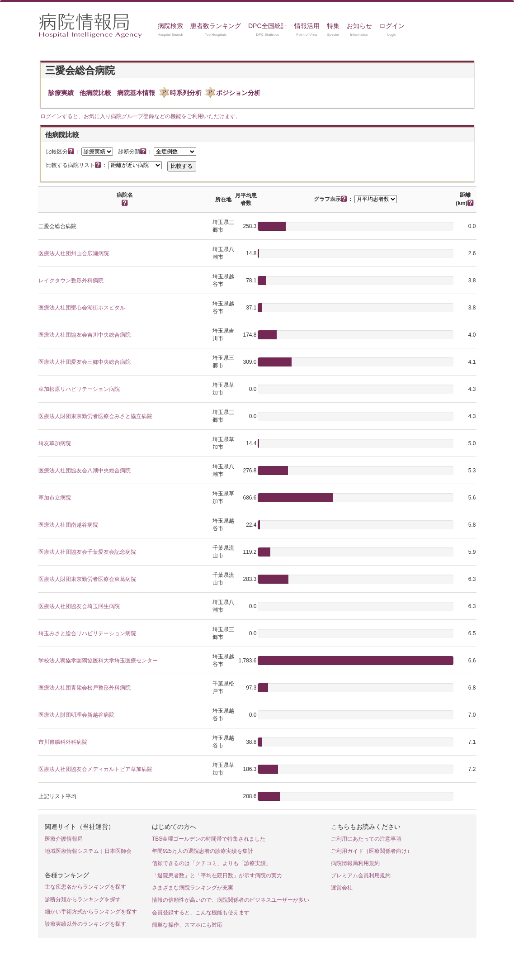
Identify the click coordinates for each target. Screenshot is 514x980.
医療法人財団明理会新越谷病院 (76, 715)
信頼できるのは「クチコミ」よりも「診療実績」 (212, 863)
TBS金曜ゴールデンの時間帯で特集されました (209, 839)
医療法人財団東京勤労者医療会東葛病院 (87, 579)
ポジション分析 (238, 93)
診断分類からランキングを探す (83, 899)
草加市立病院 (55, 498)
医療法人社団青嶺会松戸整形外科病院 (85, 688)
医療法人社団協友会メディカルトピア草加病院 (95, 769)
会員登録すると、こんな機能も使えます (201, 913)
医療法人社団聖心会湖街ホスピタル (82, 308)
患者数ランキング (216, 26)
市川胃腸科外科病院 (63, 742)
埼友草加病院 (55, 443)
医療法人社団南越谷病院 (68, 525)
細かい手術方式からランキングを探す (91, 912)
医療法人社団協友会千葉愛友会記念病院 (87, 552)
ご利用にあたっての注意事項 (366, 839)
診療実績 (61, 93)
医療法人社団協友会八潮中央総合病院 (85, 471)
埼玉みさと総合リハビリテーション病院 (87, 633)
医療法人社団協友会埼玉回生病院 (79, 606)
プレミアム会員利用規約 (361, 875)
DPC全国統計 (268, 26)
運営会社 (342, 888)
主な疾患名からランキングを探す (85, 887)
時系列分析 (186, 93)
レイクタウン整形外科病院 (71, 281)
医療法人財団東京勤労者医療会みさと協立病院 (95, 416)
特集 (333, 26)
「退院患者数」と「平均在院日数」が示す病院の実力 (217, 875)
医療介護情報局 (64, 839)
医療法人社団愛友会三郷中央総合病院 (85, 362)
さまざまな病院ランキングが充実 (193, 888)
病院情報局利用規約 (355, 863)
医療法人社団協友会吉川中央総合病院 (85, 335)
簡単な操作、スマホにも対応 (187, 925)
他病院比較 (95, 93)
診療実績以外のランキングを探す (85, 924)
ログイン (392, 26)
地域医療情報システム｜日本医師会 (88, 851)
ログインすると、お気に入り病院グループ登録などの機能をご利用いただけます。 (141, 116)
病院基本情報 (136, 93)
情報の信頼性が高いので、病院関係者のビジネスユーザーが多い (231, 900)
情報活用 (307, 26)
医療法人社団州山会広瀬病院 (74, 253)
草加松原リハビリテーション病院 (79, 389)
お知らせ (359, 26)
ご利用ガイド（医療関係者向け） (372, 851)
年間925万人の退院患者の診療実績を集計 (203, 851)
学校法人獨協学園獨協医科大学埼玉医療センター (98, 661)
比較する (182, 166)
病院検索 (170, 26)
